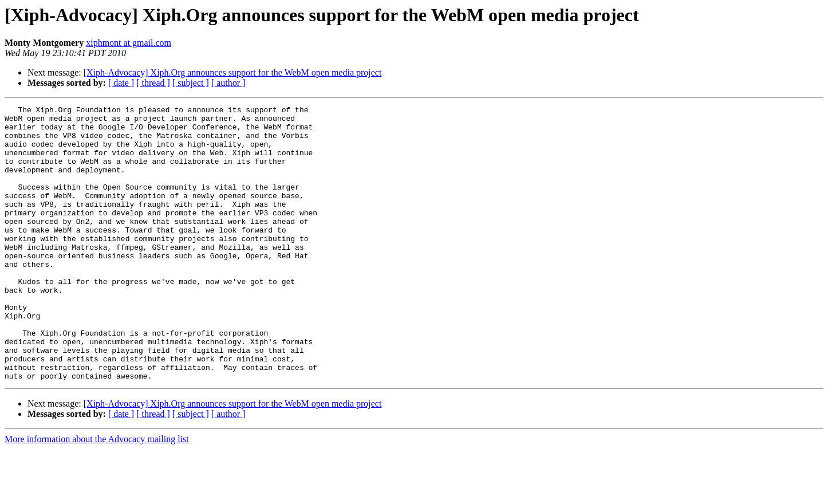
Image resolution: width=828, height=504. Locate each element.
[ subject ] (191, 83)
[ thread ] (153, 83)
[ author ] (228, 83)
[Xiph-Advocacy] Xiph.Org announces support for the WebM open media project (233, 72)
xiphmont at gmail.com (129, 43)
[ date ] (121, 83)
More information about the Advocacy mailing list (97, 494)
